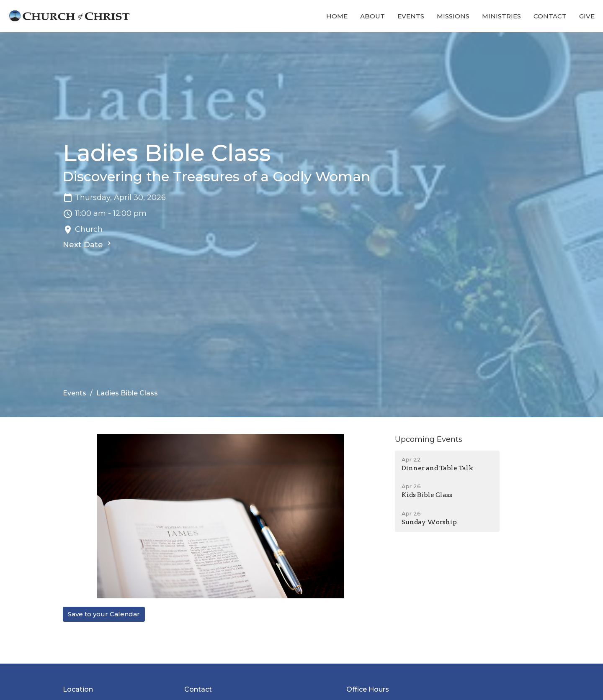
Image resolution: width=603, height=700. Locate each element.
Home (337, 16)
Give (587, 16)
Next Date (88, 244)
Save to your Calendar (104, 614)
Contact (550, 16)
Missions (453, 16)
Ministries (501, 16)
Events (411, 16)
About (372, 16)
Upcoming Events (429, 439)
